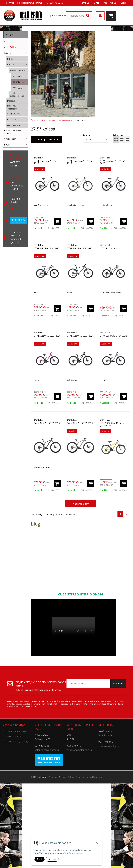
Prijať (40, 859)
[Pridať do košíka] (57, 221)
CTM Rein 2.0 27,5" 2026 (80, 248)
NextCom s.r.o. (95, 777)
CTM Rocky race (109, 248)
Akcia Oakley (10, 47)
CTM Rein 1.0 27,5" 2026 (46, 248)
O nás (96, 3)
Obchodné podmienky (15, 731)
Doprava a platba (12, 736)
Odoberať (118, 683)
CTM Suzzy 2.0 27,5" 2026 (113, 336)
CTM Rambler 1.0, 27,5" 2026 (112, 162)
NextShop (54, 777)
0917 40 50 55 (56, 3)
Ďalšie (124, 3)
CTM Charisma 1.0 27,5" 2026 (46, 162)
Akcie (7, 41)
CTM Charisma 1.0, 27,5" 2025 (80, 162)
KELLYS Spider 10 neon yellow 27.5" (112, 424)
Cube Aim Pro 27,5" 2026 (47, 423)
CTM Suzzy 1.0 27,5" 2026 (47, 336)
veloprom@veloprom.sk (32, 3)
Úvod (12, 3)
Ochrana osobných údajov (17, 741)
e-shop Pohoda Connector (73, 777)
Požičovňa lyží (110, 3)
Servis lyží (85, 3)
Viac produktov (81, 504)
